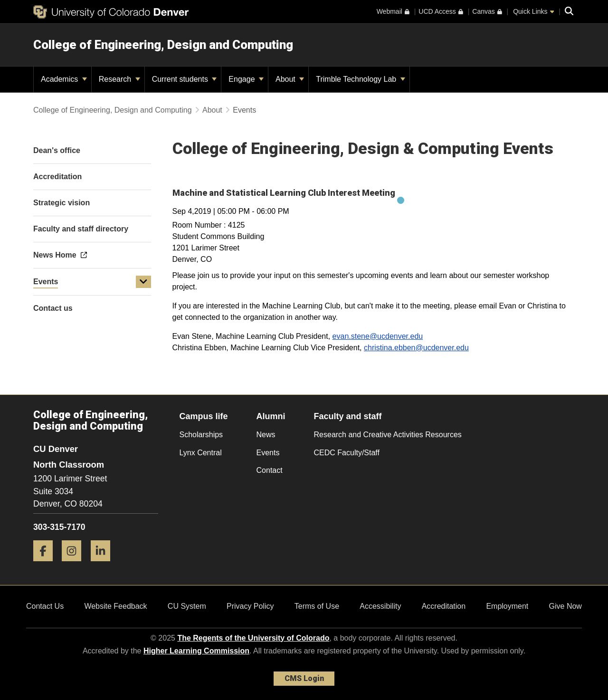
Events (46, 282)
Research (119, 79)
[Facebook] (47, 565)
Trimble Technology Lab (360, 79)
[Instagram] (75, 565)
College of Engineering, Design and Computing (163, 45)
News (266, 435)
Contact (270, 470)
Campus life (204, 416)
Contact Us (45, 606)
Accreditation (444, 606)
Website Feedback (115, 606)
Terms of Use (317, 606)
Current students (185, 79)
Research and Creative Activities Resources (388, 435)
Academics (64, 79)
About (290, 79)
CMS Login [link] (304, 678)
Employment (507, 606)
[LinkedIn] (104, 565)
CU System (187, 606)
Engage (246, 79)
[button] (143, 282)
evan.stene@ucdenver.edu (378, 336)
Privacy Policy (250, 606)
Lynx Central (201, 453)
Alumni (271, 416)
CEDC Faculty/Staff (347, 453)
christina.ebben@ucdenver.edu (416, 348)
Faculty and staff (348, 416)
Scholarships (201, 435)
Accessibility (380, 606)
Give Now (565, 606)
